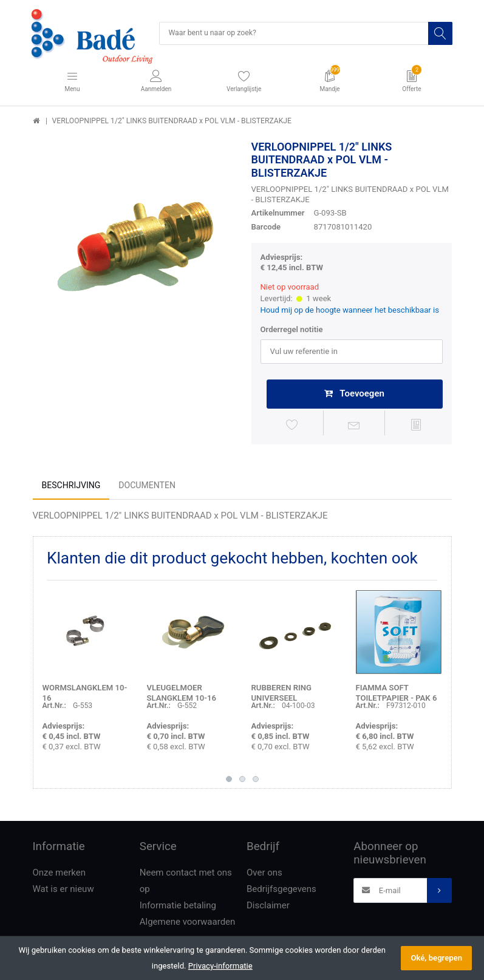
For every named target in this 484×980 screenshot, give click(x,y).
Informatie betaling (178, 908)
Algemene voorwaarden (188, 924)
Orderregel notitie (292, 331)
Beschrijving (71, 488)
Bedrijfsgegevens (281, 891)
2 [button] (242, 781)
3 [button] (256, 781)
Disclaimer (268, 908)
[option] (133, 241)
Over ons (264, 875)
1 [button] (229, 781)
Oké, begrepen (436, 958)
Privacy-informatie (220, 966)
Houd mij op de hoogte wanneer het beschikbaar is (350, 311)
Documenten (147, 488)
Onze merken (60, 875)
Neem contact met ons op (186, 883)
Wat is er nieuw (63, 891)
